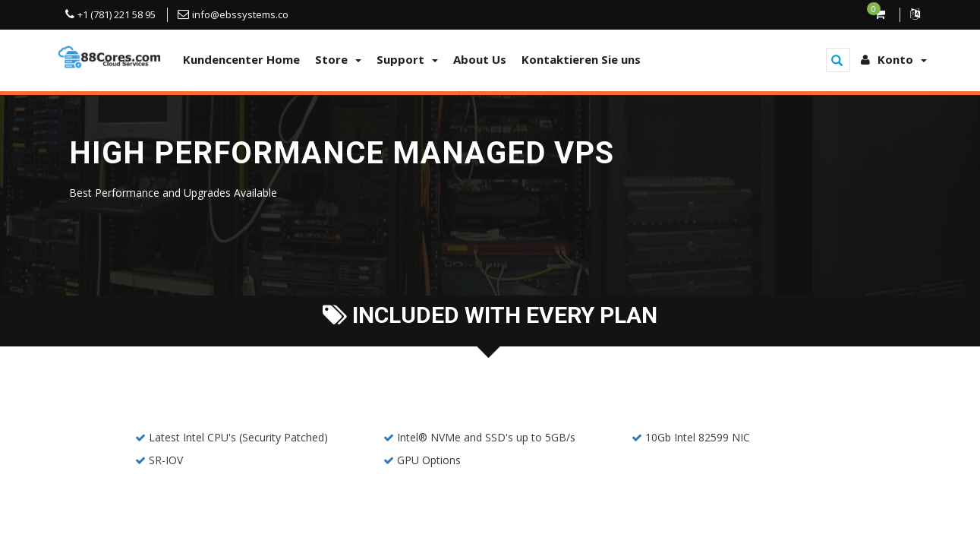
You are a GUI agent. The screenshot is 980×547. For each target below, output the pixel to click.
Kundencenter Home (241, 59)
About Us (480, 59)
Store (338, 59)
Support (407, 59)
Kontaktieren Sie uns (581, 59)
